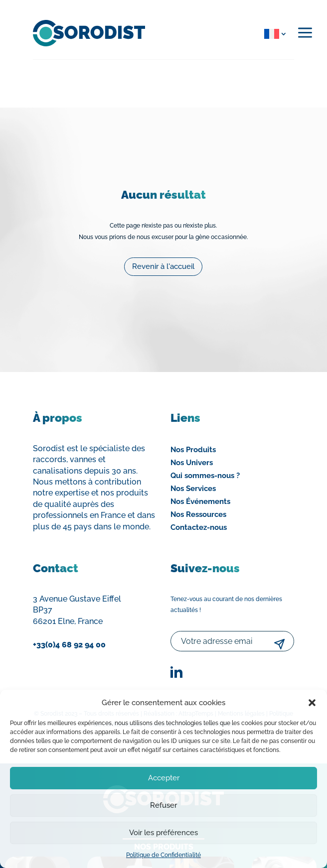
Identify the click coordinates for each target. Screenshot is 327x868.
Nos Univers (192, 463)
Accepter (164, 778)
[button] (312, 703)
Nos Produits (193, 450)
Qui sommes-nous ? (205, 476)
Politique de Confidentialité (163, 855)
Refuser (163, 805)
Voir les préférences (163, 833)
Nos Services (193, 489)
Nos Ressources (198, 514)
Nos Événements (200, 501)
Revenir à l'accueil (163, 263)
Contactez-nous (199, 527)
